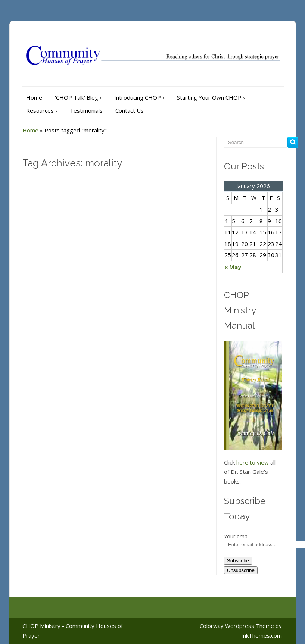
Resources (42, 110)
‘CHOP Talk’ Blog (78, 97)
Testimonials (86, 110)
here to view (253, 462)
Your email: (237, 536)
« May (233, 267)
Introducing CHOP (139, 97)
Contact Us (130, 110)
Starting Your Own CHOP (211, 97)
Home (34, 97)
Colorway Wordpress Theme (237, 626)
